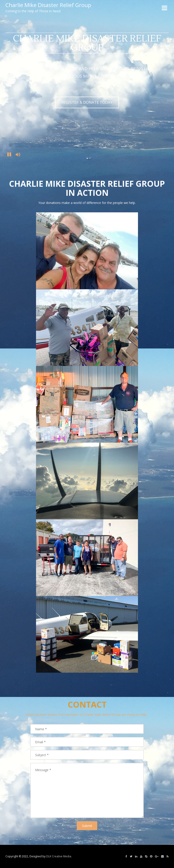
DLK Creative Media (59, 856)
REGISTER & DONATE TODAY (87, 102)
